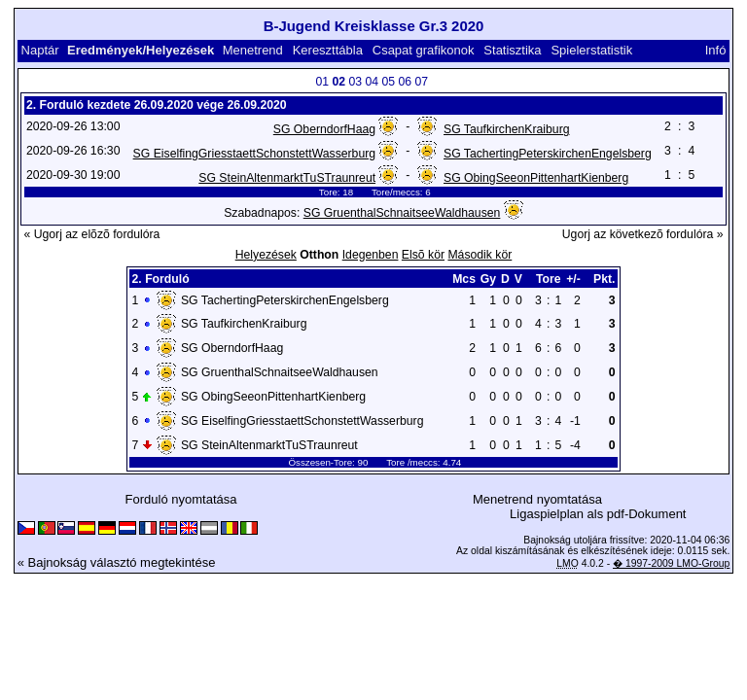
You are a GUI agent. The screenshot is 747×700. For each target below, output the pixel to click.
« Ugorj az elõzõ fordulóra (92, 234)
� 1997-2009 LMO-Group (671, 563)
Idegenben (371, 255)
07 (421, 82)
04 (372, 82)
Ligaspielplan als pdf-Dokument (598, 514)
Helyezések (266, 255)
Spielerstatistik (591, 50)
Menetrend (253, 50)
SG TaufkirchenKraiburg (507, 129)
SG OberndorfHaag (324, 129)
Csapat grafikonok (424, 50)
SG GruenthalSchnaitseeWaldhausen (402, 213)
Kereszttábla (328, 50)
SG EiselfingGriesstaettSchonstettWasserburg (254, 154)
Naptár (40, 50)
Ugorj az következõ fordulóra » (643, 234)
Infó (716, 50)
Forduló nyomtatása (181, 499)
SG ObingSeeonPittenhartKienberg (536, 178)
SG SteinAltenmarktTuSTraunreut (287, 178)
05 (388, 82)
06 (405, 82)
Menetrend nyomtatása (537, 499)
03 (355, 82)
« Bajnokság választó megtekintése (117, 562)
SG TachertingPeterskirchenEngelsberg (548, 154)
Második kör (480, 255)
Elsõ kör (423, 255)
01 (322, 82)
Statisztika (512, 50)
